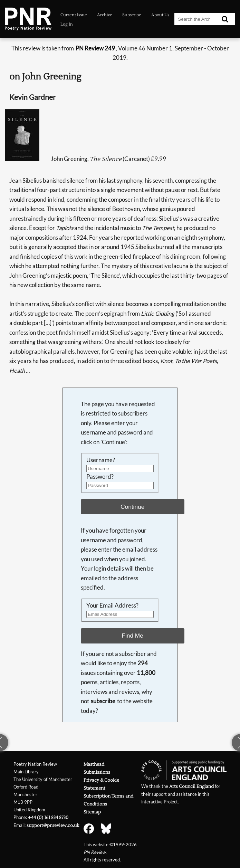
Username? (101, 460)
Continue (132, 507)
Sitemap (92, 812)
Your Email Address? (112, 605)
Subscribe (132, 15)
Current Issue (74, 15)
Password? (100, 477)
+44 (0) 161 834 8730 (48, 817)
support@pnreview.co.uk (53, 825)
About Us (160, 15)
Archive (105, 15)
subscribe (103, 701)
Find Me (132, 636)
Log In (67, 24)
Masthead (94, 764)
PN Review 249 (95, 48)
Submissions (97, 772)
